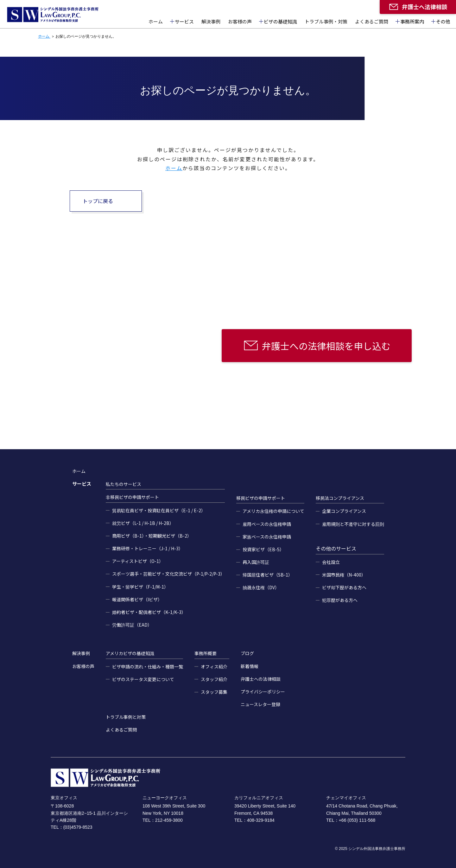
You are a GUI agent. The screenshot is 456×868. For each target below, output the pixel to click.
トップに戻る (98, 201)
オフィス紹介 (214, 667)
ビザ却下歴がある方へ (344, 587)
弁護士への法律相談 (261, 679)
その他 (443, 21)
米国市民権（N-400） (344, 575)
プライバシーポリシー (263, 692)
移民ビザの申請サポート (261, 498)
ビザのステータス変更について (143, 679)
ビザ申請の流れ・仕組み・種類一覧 (148, 667)
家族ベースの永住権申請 (267, 537)
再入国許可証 (256, 562)
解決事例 (211, 21)
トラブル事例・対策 (326, 21)
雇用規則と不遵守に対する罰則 (353, 524)
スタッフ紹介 (214, 679)
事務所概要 (206, 653)
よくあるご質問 (372, 21)
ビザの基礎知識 (280, 21)
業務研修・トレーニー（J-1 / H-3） (148, 548)
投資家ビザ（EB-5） (263, 549)
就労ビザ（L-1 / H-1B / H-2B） (143, 523)
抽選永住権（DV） (261, 587)
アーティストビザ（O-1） (138, 561)
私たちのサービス (123, 484)
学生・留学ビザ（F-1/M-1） (140, 587)
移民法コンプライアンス (340, 498)
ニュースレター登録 (260, 704)
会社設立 (331, 562)
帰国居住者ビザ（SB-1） (268, 575)
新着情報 (250, 666)
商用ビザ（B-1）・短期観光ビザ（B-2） (152, 536)
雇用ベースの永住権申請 (267, 524)
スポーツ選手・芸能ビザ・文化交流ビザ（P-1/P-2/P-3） (168, 574)
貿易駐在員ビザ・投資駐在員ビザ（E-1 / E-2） (159, 510)
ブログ (247, 653)
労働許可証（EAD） (132, 625)
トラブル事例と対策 (126, 717)
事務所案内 (412, 21)
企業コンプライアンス (344, 511)
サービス (184, 21)
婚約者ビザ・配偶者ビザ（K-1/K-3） (149, 612)
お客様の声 (240, 21)
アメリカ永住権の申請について (273, 511)
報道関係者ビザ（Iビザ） (137, 599)
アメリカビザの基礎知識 (130, 653)
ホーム (156, 21)
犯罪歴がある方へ (340, 600)
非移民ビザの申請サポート (132, 497)
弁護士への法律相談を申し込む (326, 346)
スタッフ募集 (214, 692)
